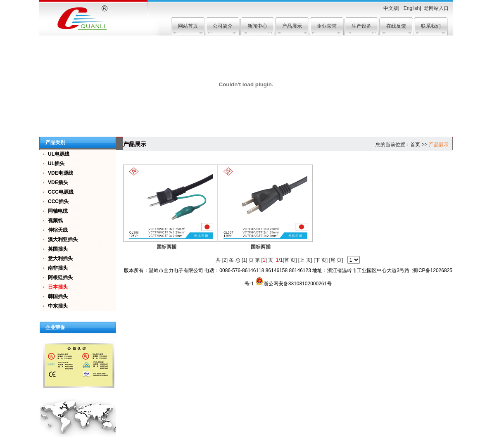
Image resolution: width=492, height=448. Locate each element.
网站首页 (188, 26)
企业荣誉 (327, 26)
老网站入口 (436, 8)
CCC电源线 (61, 192)
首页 (415, 145)
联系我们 (431, 26)
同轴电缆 (58, 211)
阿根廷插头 (60, 277)
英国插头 (58, 249)
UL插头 (56, 164)
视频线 (55, 220)
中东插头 (58, 306)
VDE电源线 (61, 173)
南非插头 (58, 268)
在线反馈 (396, 26)
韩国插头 (58, 296)
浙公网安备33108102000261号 (294, 284)
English (411, 8)
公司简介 (223, 26)
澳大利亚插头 (63, 239)
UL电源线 (59, 154)
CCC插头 (58, 201)
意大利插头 (60, 258)
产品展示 (292, 26)
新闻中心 (257, 26)
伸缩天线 (58, 230)
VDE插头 (58, 183)
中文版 (391, 8)
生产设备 (361, 26)
